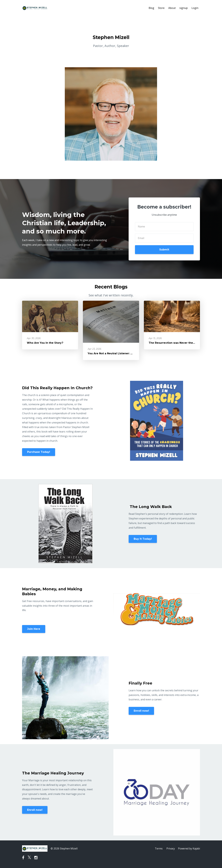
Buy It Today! (143, 539)
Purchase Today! (39, 452)
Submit (164, 250)
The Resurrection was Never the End (174, 343)
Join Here (34, 629)
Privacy (171, 848)
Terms (159, 848)
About (172, 8)
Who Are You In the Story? (45, 343)
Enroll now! (141, 711)
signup (184, 8)
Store (161, 8)
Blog (151, 8)
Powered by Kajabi (189, 848)
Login (195, 8)
